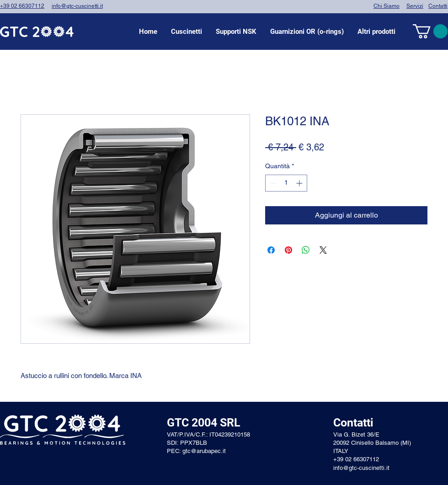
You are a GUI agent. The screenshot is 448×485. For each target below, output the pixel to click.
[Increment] (300, 183)
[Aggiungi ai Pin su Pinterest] (288, 250)
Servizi (415, 6)
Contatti (438, 6)
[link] (430, 31)
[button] (187, 32)
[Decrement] (272, 183)
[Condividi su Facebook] (271, 250)
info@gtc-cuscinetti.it (77, 6)
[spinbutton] (286, 183)
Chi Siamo (387, 6)
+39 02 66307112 (22, 6)
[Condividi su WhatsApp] (306, 250)
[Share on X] (323, 250)
